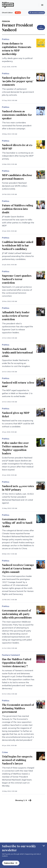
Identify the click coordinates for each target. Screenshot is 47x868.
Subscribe (11, 863)
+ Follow (41, 27)
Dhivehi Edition (7, 13)
